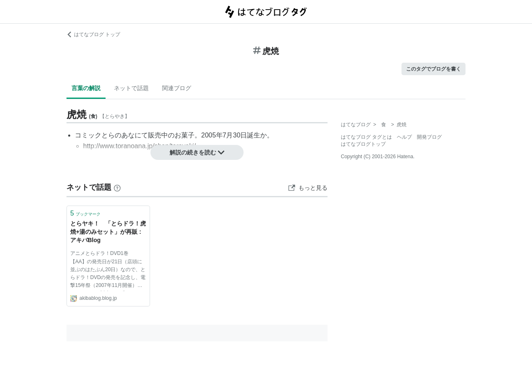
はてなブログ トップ (93, 34)
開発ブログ (429, 137)
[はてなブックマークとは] (117, 187)
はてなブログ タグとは (366, 137)
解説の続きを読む (197, 152)
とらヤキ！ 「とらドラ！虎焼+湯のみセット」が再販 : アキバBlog (108, 232)
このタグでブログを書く (433, 69)
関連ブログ (177, 88)
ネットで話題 (131, 88)
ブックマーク (85, 213)
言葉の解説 (86, 88)
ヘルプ (404, 137)
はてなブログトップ (363, 144)
